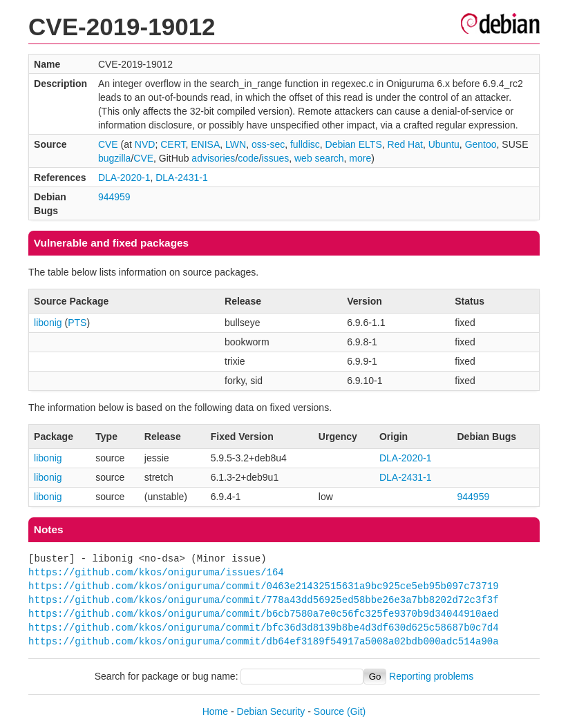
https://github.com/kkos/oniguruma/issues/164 (156, 572)
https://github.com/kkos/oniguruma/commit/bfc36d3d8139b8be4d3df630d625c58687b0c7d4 (263, 628)
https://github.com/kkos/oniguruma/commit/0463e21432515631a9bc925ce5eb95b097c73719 (263, 586)
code (248, 158)
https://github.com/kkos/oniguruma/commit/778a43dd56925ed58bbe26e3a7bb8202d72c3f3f (263, 600)
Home (215, 711)
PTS (77, 323)
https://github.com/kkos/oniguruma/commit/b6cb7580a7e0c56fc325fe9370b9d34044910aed (263, 614)
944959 (114, 197)
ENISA (205, 144)
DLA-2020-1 (124, 178)
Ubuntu (444, 144)
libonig (48, 323)
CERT (173, 144)
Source (329, 711)
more (360, 158)
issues (276, 158)
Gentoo (481, 144)
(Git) (356, 711)
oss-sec (268, 144)
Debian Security (271, 711)
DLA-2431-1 (182, 178)
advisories (213, 158)
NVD (145, 144)
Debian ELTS (354, 144)
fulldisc (305, 144)
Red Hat (405, 144)
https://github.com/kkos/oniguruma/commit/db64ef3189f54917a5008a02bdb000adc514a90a (263, 641)
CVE (108, 144)
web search (319, 158)
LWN (236, 144)
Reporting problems (431, 676)
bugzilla (114, 158)
